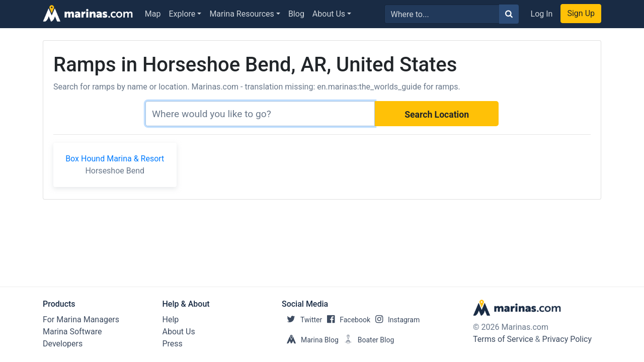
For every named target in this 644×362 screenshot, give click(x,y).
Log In (542, 14)
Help (171, 320)
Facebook (346, 320)
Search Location (437, 115)
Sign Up (581, 13)
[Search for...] (442, 14)
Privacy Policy (567, 339)
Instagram (395, 320)
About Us (329, 14)
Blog (296, 14)
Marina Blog (310, 340)
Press (173, 344)
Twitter (302, 320)
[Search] (260, 114)
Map (153, 14)
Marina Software (72, 332)
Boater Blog (367, 340)
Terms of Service (503, 339)
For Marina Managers (81, 320)
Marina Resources (242, 14)
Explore (182, 14)
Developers (63, 344)
